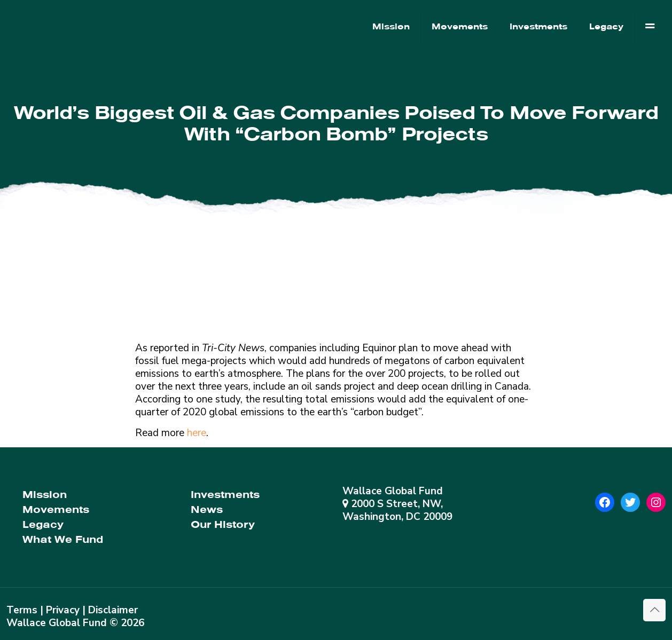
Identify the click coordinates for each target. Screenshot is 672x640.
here (197, 433)
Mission (45, 495)
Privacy (63, 610)
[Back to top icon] (654, 610)
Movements (56, 509)
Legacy (43, 524)
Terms (22, 610)
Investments (225, 495)
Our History (223, 524)
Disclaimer (113, 610)
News (207, 509)
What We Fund (63, 539)
